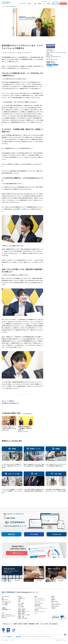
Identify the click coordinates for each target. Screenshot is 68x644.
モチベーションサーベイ (40, 612)
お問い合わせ (65, 1)
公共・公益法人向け (53, 624)
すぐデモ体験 (56, 4)
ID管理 (37, 624)
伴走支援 (39, 4)
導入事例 (48, 4)
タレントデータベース (39, 598)
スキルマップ (37, 602)
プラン (44, 4)
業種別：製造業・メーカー (24, 612)
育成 (19, 602)
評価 (19, 600)
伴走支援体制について (6, 610)
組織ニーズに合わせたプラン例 (8, 616)
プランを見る (34, 534)
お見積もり (53, 608)
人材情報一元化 (21, 598)
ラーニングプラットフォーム (41, 608)
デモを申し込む (57, 534)
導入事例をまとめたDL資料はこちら (10, 403)
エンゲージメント (22, 608)
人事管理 (15, 624)
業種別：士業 (21, 617)
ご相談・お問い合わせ (56, 605)
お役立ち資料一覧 (45, 1)
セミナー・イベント (51, 1)
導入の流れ (4, 618)
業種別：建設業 (21, 613)
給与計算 (20, 624)
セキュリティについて (6, 601)
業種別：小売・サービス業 (24, 615)
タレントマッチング (39, 603)
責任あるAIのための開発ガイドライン (6, 640)
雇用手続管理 (32, 624)
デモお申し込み (54, 606)
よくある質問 (5, 605)
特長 (3, 598)
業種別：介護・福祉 (22, 618)
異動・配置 (21, 605)
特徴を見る (11, 534)
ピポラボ (60, 1)
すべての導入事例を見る (27, 414)
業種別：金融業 (21, 610)
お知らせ (57, 1)
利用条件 (13, 640)
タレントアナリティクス (40, 600)
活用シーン (20, 597)
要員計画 (37, 610)
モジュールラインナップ (7, 614)
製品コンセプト (5, 600)
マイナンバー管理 (44, 624)
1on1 (36, 613)
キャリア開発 (21, 603)
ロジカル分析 (21, 607)
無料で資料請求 (63, 4)
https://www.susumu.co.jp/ (52, 59)
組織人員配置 (37, 605)
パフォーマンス (38, 607)
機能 (35, 4)
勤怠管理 (25, 624)
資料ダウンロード (55, 601)
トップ (3, 7)
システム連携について (6, 603)
